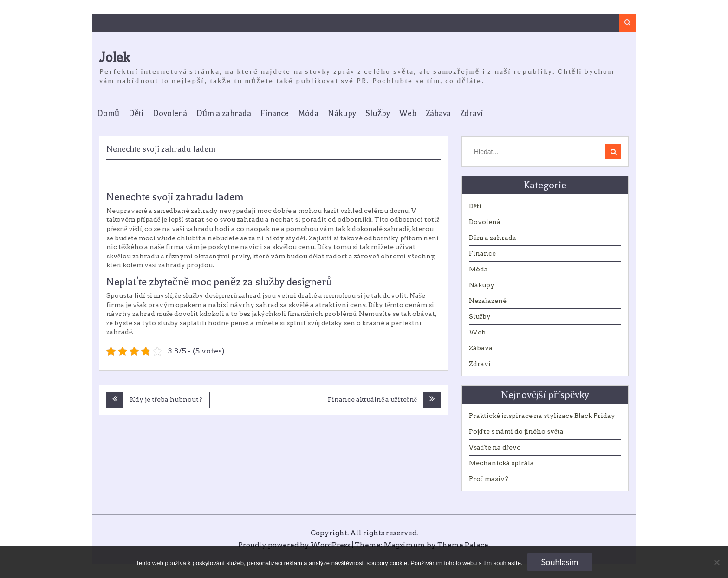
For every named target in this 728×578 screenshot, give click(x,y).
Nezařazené (488, 301)
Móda (308, 113)
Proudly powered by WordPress (294, 545)
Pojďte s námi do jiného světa (516, 431)
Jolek (114, 57)
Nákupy (342, 113)
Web (408, 113)
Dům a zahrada (224, 113)
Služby (378, 113)
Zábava (438, 113)
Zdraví (471, 113)
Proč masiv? (489, 479)
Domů (108, 113)
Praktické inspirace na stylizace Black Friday (542, 416)
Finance (275, 113)
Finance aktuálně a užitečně (372, 399)
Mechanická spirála (501, 463)
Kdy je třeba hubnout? (166, 399)
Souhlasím (560, 562)
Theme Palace (463, 545)
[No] (716, 562)
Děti (136, 113)
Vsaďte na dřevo (495, 447)
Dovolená (170, 113)
